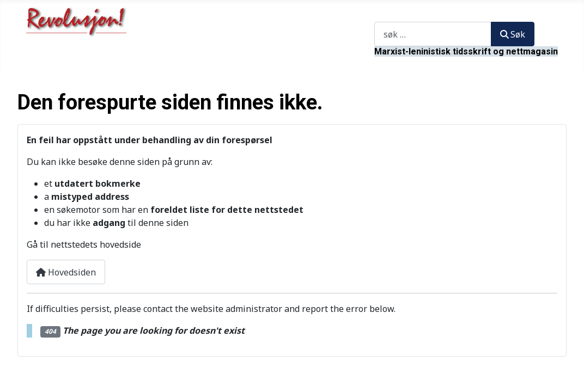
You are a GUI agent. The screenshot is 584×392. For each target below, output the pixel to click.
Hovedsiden (66, 272)
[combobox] (433, 34)
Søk (382, 15)
